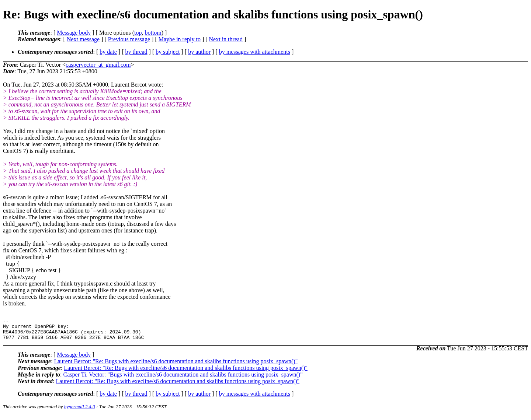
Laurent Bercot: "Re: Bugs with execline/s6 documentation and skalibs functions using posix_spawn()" (176, 366)
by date (108, 52)
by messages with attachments (255, 52)
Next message (83, 39)
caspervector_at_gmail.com (98, 65)
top (138, 33)
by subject (168, 52)
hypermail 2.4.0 (80, 411)
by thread (136, 52)
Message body (74, 33)
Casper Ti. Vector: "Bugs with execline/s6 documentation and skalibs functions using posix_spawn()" (183, 379)
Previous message (129, 39)
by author (199, 52)
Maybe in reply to (180, 39)
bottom (153, 33)
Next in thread (226, 39)
